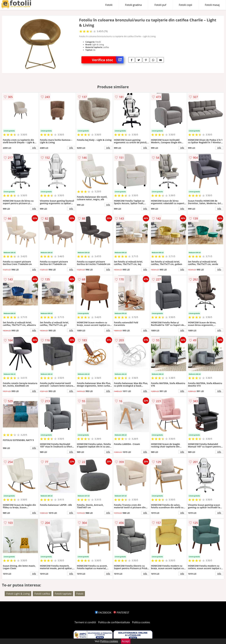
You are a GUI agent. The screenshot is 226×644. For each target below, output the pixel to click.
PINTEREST (121, 613)
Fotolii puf (160, 5)
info (34, 148)
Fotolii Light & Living (18, 594)
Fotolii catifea (42, 594)
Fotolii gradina (133, 5)
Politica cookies (141, 622)
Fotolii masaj (212, 5)
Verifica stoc (108, 60)
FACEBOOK (103, 613)
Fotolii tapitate (63, 594)
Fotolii (109, 5)
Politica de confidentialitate (114, 622)
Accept (126, 641)
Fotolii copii (186, 5)
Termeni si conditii (85, 622)
